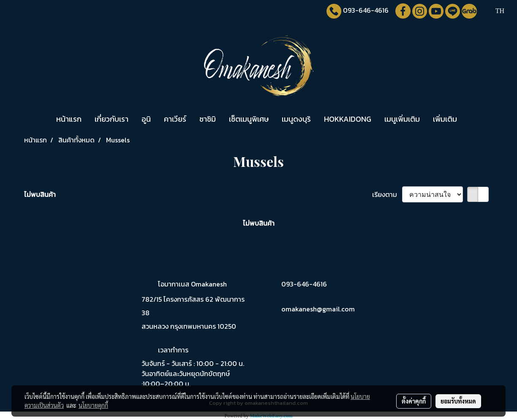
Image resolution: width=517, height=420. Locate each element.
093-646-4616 (366, 10)
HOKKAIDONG (348, 119)
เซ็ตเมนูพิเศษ (249, 119)
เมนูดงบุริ (296, 119)
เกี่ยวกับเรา (112, 119)
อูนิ (146, 119)
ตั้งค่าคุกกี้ (414, 401)
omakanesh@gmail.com (318, 309)
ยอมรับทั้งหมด (458, 401)
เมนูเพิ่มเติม (402, 119)
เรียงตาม (387, 194)
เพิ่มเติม (445, 119)
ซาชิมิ (208, 119)
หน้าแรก (69, 119)
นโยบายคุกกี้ (93, 405)
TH (495, 11)
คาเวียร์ (175, 119)
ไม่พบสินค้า (40, 194)
